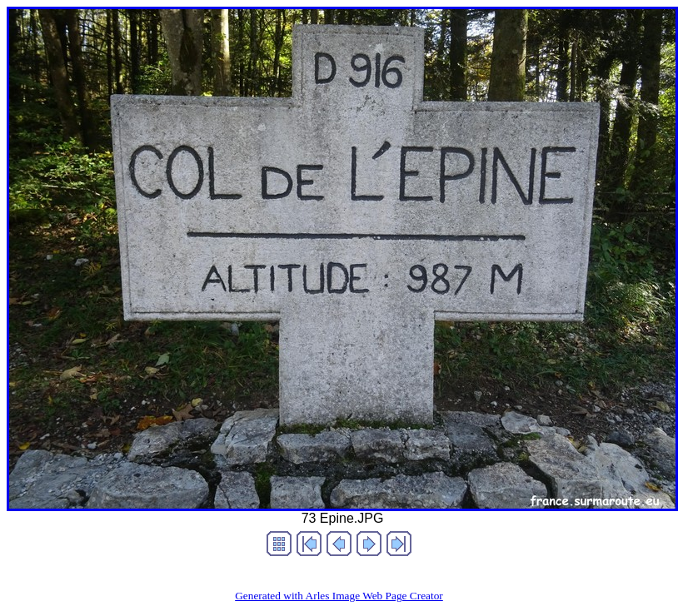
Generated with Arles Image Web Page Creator (339, 596)
